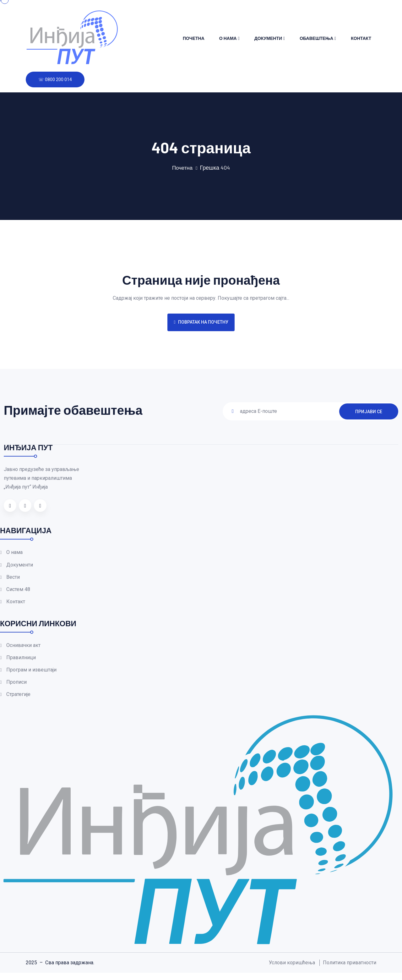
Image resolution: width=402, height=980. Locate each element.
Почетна (194, 38)
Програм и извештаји (31, 675)
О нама (228, 38)
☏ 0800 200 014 (55, 79)
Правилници (21, 662)
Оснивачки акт (23, 649)
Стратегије (18, 702)
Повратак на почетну (201, 322)
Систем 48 (18, 592)
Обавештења (316, 38)
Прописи (16, 689)
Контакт (361, 38)
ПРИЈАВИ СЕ (369, 411)
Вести (13, 579)
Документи (268, 38)
